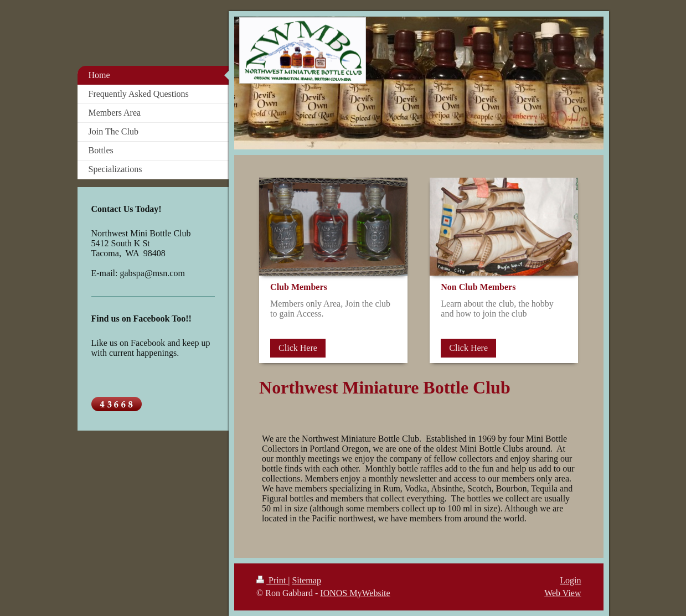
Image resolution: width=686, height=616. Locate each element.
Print (272, 580)
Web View (563, 593)
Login (570, 580)
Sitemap (306, 580)
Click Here (298, 348)
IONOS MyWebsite (355, 593)
